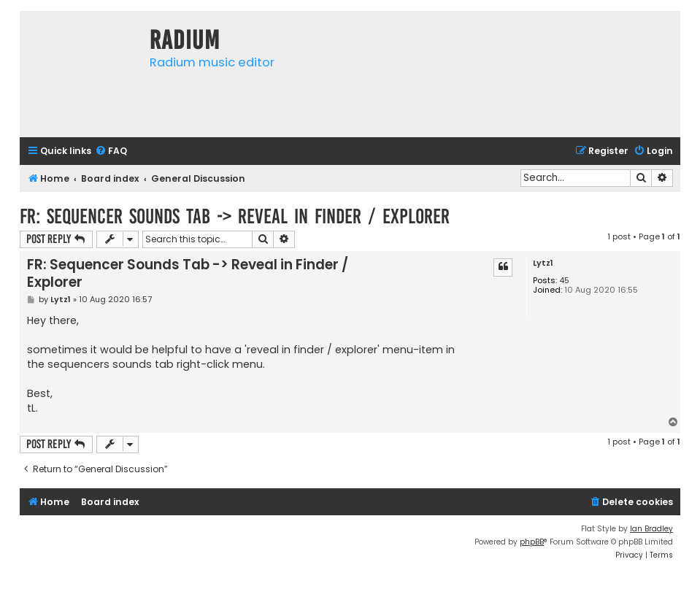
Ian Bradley (651, 529)
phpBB (532, 542)
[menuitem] (111, 151)
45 (564, 281)
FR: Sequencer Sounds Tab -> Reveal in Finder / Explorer (235, 216)
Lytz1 (543, 263)
